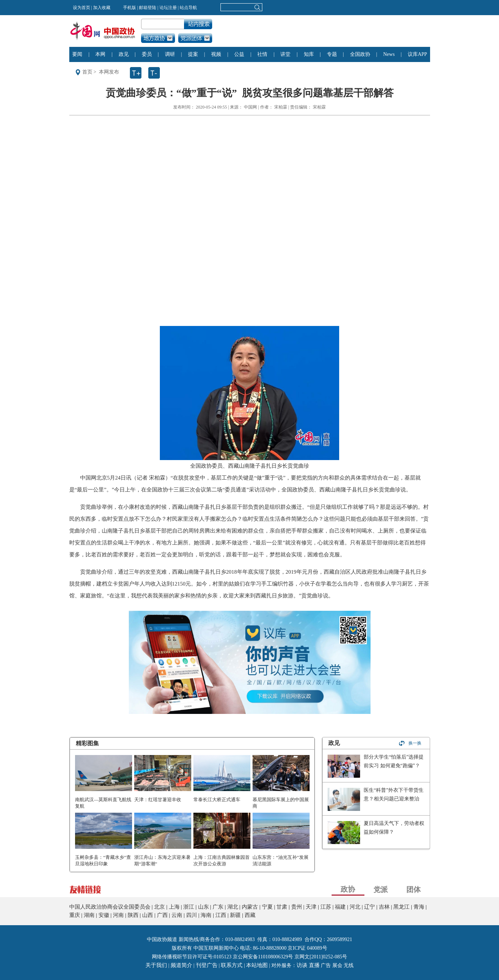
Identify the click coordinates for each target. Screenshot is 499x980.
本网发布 (109, 72)
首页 (87, 72)
